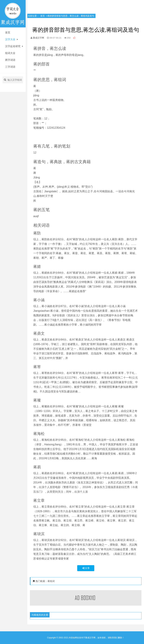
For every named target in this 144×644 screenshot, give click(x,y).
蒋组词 (51, 581)
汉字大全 (12, 39)
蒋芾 (37, 367)
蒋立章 (39, 500)
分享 (86, 568)
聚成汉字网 (39, 38)
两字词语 (10, 60)
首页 (8, 32)
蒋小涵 (39, 300)
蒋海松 (39, 434)
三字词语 (10, 67)
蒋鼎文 (39, 333)
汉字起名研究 (14, 46)
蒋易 (37, 467)
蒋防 (37, 233)
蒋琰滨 (39, 534)
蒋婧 (37, 267)
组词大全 (10, 53)
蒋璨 (37, 400)
